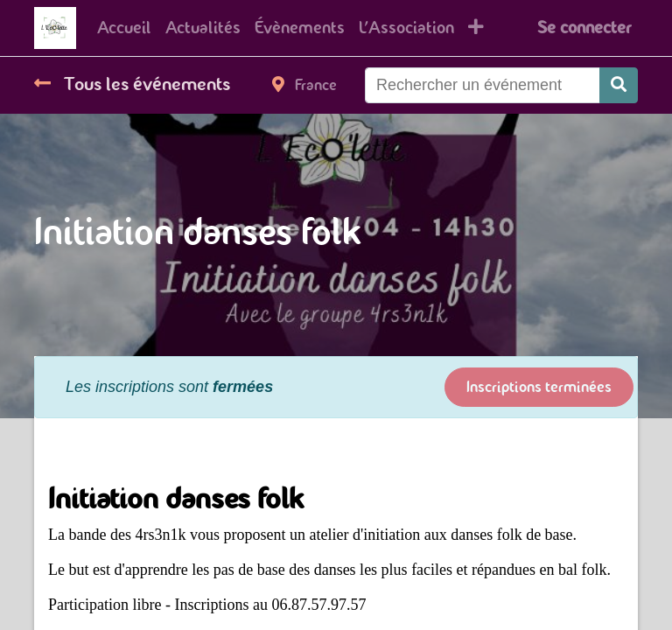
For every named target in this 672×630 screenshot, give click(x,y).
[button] (476, 28)
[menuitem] (124, 28)
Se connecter (584, 28)
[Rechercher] (619, 85)
